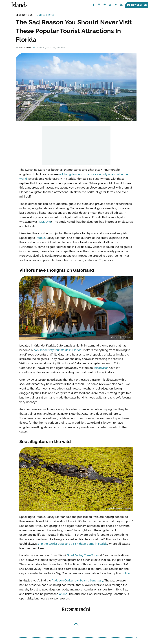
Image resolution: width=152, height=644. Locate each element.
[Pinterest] (105, 6)
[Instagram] (99, 6)
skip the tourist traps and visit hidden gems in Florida (72, 544)
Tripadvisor (101, 368)
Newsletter (137, 5)
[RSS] (121, 6)
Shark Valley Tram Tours (83, 555)
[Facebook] (93, 6)
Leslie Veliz (25, 48)
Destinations (24, 15)
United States (46, 15)
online (126, 573)
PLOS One (44, 222)
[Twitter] (110, 6)
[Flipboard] (116, 6)
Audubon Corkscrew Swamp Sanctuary (77, 580)
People (40, 238)
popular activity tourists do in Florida (57, 350)
